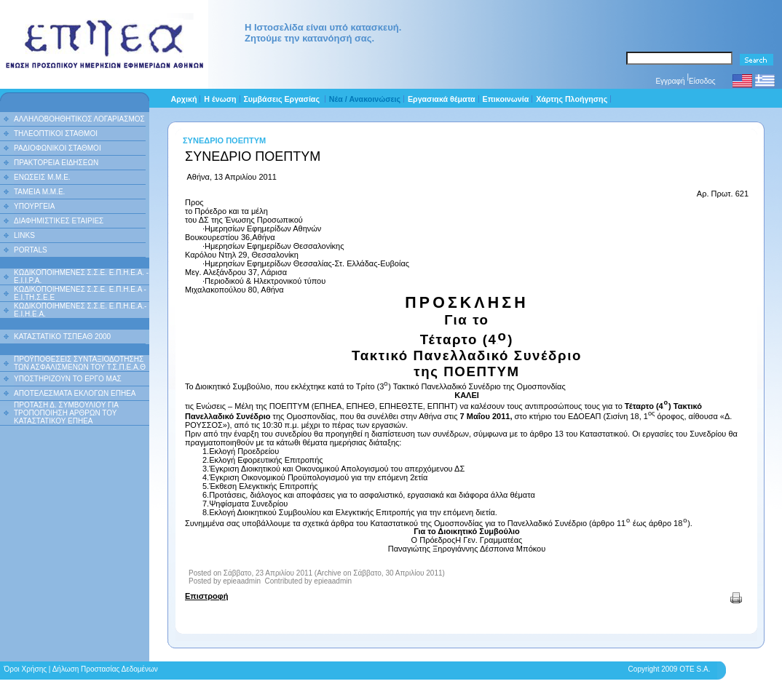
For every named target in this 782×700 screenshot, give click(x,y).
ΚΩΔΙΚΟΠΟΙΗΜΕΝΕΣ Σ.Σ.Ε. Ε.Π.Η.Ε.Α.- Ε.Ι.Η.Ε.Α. (80, 310)
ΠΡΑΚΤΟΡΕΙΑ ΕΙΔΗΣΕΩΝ (56, 163)
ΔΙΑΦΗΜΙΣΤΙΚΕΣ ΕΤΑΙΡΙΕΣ (59, 221)
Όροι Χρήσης (25, 669)
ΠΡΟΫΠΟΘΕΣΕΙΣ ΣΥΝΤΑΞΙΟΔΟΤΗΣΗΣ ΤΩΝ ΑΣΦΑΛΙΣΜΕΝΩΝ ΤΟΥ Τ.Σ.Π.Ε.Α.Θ (80, 363)
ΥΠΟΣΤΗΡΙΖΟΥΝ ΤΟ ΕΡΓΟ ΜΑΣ (68, 379)
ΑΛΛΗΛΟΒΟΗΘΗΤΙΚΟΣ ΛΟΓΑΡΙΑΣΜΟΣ (79, 119)
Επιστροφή (206, 596)
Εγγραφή (670, 81)
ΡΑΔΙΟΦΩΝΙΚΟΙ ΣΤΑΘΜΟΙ (58, 148)
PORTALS (31, 250)
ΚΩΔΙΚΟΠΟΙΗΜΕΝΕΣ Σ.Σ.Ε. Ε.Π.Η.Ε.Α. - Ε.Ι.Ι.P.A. (81, 277)
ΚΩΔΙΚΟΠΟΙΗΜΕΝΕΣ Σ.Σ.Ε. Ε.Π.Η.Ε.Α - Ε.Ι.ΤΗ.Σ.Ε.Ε (80, 293)
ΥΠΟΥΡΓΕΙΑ (34, 206)
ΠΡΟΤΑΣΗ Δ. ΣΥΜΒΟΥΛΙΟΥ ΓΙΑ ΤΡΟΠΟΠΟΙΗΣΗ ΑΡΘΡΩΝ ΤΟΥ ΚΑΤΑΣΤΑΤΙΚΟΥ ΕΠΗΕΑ (66, 413)
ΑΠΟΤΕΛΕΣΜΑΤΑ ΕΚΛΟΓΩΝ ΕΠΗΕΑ (75, 393)
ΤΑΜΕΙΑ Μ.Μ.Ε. (39, 192)
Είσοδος (702, 81)
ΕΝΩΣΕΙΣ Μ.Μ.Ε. (42, 177)
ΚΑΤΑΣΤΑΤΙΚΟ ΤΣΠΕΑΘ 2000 (62, 337)
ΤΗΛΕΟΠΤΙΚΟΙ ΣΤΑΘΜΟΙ (56, 134)
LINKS (24, 235)
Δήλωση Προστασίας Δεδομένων (105, 669)
